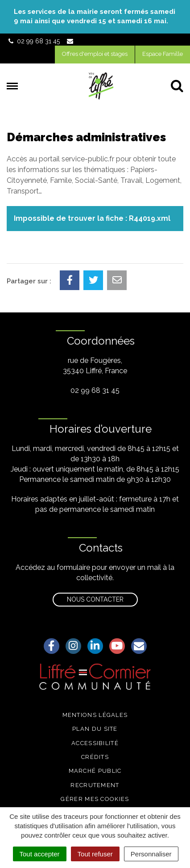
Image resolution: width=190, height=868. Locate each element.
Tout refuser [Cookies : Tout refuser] (95, 854)
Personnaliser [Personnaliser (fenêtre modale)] (151, 854)
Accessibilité (95, 743)
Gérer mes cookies (95, 799)
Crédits (95, 757)
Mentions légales (95, 715)
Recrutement (95, 785)
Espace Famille (163, 54)
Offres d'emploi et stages (95, 54)
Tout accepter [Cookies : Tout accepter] (40, 854)
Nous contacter (95, 599)
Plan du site (95, 729)
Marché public (95, 771)
